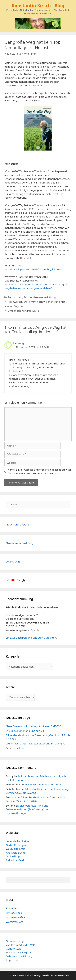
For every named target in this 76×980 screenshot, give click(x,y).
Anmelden (12, 908)
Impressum (13, 960)
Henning (19, 343)
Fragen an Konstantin (19, 525)
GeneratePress (61, 975)
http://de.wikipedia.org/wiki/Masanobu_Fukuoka (33, 269)
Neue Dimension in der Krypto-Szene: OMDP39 (33, 726)
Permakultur (15, 297)
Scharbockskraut (16, 748)
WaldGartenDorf (16, 849)
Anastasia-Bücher (16, 853)
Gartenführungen (16, 845)
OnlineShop (13, 856)
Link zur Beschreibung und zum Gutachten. (31, 638)
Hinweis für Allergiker (19, 952)
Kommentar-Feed (16, 917)
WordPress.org (15, 922)
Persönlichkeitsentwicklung (40, 297)
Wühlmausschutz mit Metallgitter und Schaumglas (36, 744)
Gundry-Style (14, 949)
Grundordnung (15, 941)
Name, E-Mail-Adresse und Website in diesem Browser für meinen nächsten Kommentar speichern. (39, 472)
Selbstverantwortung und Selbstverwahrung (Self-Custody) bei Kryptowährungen (27, 809)
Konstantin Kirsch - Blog (38, 6)
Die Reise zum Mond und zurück (25, 731)
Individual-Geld (15, 860)
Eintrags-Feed (14, 913)
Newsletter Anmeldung (19, 543)
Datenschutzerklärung (19, 956)
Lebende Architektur (18, 841)
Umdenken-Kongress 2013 (23, 311)
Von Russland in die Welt (20, 945)
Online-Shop (13, 562)
